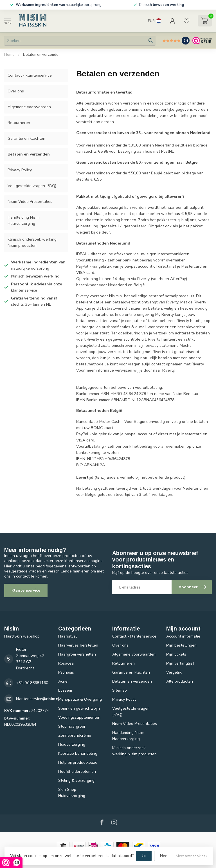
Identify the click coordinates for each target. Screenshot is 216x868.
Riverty (168, 370)
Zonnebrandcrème (75, 735)
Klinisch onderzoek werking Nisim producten (32, 242)
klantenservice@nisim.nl (38, 699)
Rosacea (66, 663)
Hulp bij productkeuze (78, 762)
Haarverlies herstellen (78, 645)
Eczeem (65, 690)
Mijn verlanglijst (180, 663)
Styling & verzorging (76, 781)
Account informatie (183, 636)
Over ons (16, 91)
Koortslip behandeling (78, 753)
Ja (144, 856)
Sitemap (120, 690)
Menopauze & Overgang (80, 699)
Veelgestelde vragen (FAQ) (32, 186)
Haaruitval (67, 636)
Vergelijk (174, 672)
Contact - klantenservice (30, 75)
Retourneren (19, 123)
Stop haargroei (72, 726)
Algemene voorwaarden (29, 107)
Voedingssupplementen (79, 717)
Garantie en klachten (26, 138)
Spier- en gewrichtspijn (79, 708)
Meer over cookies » (192, 856)
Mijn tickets (176, 654)
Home (9, 55)
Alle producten (180, 681)
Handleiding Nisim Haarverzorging (24, 220)
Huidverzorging (72, 744)
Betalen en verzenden (42, 55)
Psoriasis (66, 672)
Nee (164, 856)
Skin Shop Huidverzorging (72, 793)
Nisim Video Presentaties (30, 202)
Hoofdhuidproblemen (77, 772)
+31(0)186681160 (32, 683)
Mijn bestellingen (181, 645)
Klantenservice (26, 590)
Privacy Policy (20, 170)
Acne (63, 681)
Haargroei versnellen (77, 654)
